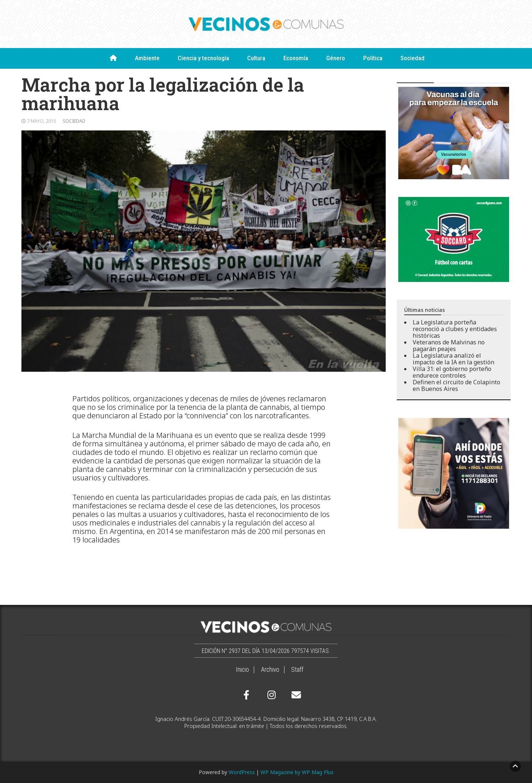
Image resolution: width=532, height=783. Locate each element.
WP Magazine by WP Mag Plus (297, 772)
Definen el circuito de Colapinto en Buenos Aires (456, 385)
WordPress (242, 772)
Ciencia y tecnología (203, 58)
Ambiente (147, 58)
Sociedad (412, 58)
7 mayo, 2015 (42, 121)
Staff (297, 670)
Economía (296, 58)
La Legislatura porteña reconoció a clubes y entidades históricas (455, 329)
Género (336, 58)
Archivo (270, 670)
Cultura (256, 58)
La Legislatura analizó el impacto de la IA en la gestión (453, 359)
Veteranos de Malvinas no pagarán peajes (449, 345)
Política (373, 58)
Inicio (242, 670)
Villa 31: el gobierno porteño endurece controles (452, 372)
